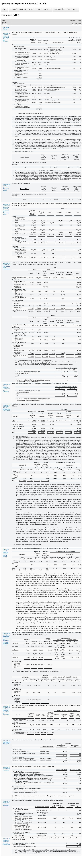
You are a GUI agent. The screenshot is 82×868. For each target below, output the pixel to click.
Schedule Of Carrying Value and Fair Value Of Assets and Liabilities (6, 37)
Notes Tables (59, 9)
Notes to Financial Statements (40, 9)
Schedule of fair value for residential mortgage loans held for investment (6, 710)
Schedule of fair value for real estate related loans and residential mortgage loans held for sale (7, 639)
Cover (5, 9)
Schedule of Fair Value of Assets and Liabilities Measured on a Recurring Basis (6, 209)
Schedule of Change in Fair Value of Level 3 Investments (6, 266)
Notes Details (72, 9)
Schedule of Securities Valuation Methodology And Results (7, 408)
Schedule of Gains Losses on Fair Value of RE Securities (6, 388)
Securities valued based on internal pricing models (6, 553)
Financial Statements (18, 9)
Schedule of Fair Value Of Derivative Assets (6, 187)
